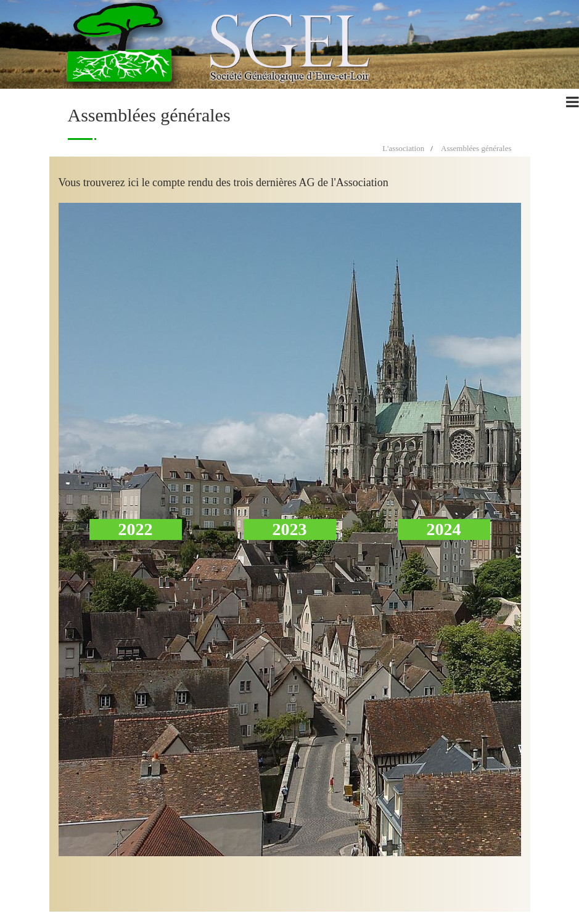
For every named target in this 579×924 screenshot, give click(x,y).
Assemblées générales (476, 148)
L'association (403, 148)
